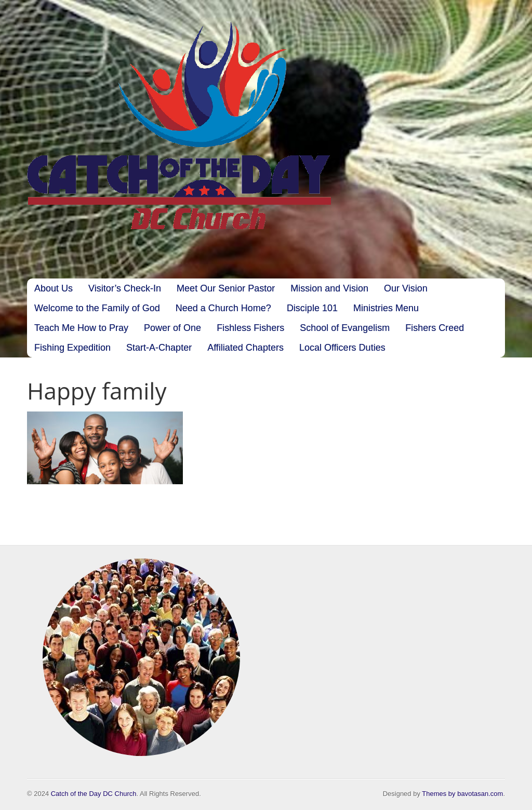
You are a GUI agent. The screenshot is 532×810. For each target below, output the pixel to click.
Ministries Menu (386, 308)
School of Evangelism (345, 328)
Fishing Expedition (72, 348)
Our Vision (406, 288)
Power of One (172, 328)
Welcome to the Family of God (97, 308)
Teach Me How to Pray (81, 328)
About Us (54, 288)
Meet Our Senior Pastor (226, 288)
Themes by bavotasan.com (462, 794)
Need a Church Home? (223, 308)
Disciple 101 (312, 308)
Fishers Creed (435, 328)
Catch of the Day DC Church (94, 794)
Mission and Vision (329, 288)
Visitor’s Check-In (125, 288)
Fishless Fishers (250, 328)
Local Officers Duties (342, 348)
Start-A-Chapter (159, 348)
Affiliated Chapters (245, 348)
